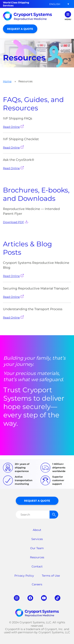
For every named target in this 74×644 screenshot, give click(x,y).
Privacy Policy (24, 576)
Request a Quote (20, 29)
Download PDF (15, 222)
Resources (37, 557)
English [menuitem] (55, 4)
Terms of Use (51, 576)
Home (7, 81)
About (37, 530)
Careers (37, 584)
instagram (17, 598)
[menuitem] (55, 4)
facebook (30, 598)
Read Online (13, 127)
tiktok (58, 598)
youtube (44, 598)
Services (37, 539)
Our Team (37, 548)
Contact (37, 566)
